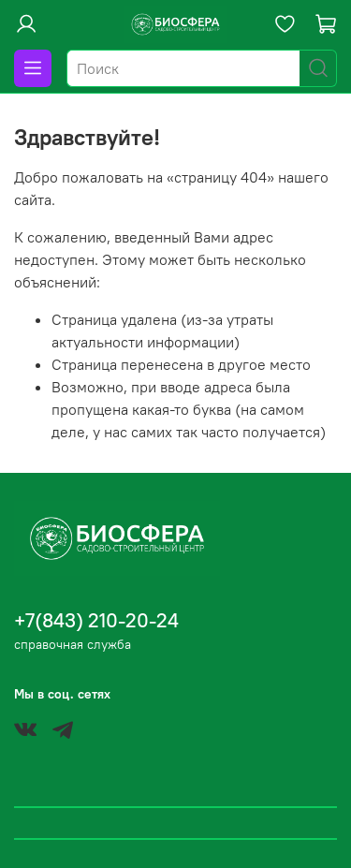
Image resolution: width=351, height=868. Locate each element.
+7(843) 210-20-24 (96, 620)
